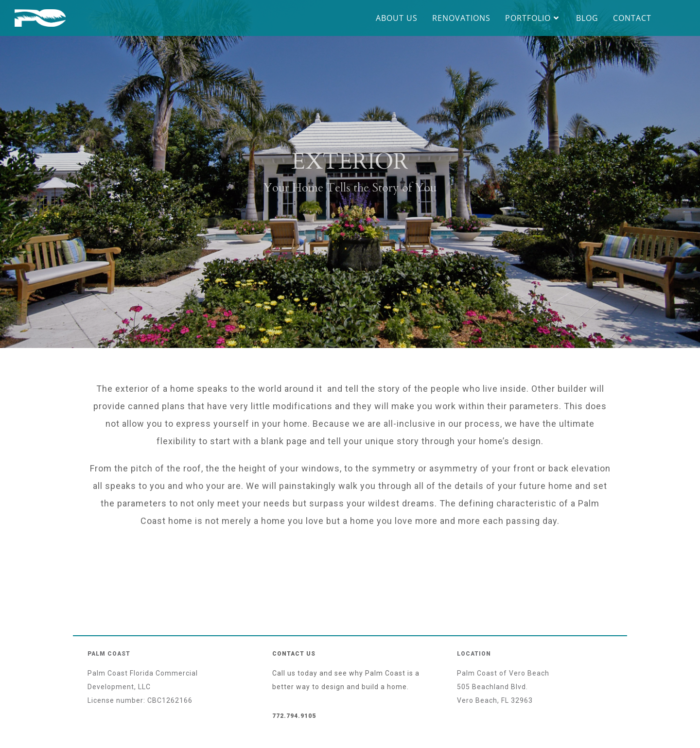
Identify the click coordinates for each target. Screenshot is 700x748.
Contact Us (294, 654)
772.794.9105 (294, 716)
